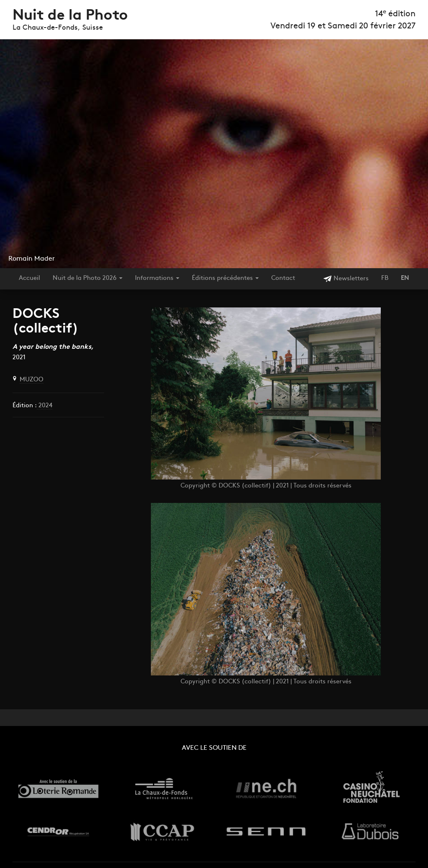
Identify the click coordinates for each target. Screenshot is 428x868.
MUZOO (32, 380)
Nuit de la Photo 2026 (88, 278)
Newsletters (346, 279)
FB (385, 278)
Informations (157, 278)
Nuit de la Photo (70, 16)
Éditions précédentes (225, 278)
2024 (45, 406)
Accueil (29, 278)
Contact (283, 278)
